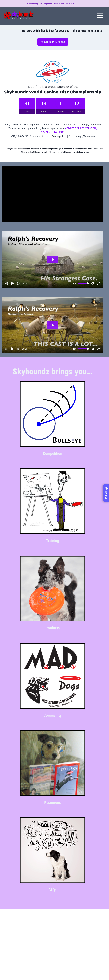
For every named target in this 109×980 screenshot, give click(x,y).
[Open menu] (100, 15)
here (75, 152)
